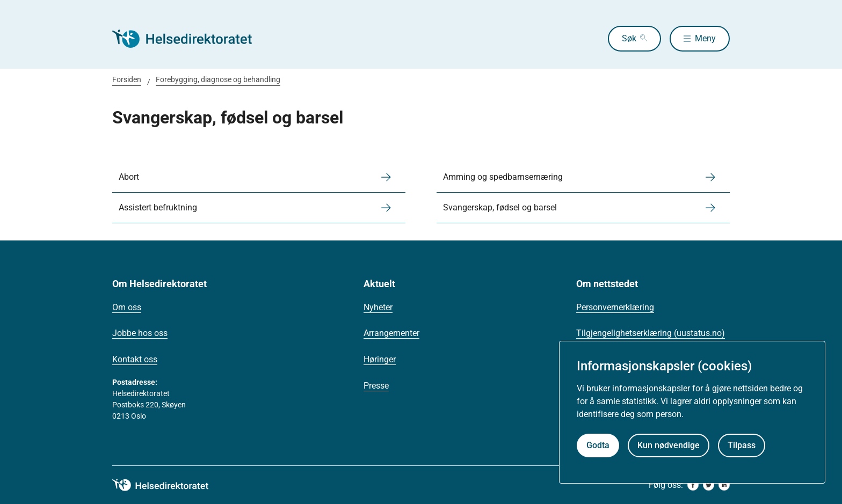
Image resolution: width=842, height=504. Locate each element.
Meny (705, 38)
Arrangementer (391, 333)
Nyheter (378, 307)
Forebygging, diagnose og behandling (218, 79)
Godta (598, 445)
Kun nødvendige (669, 445)
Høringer (380, 359)
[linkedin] (724, 485)
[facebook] (693, 485)
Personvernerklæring (615, 307)
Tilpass (742, 445)
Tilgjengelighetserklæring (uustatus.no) (651, 333)
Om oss (127, 307)
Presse (376, 386)
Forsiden (127, 79)
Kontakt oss (135, 359)
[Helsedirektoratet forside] (190, 39)
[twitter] (709, 485)
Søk (629, 38)
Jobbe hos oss (140, 333)
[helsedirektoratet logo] (168, 485)
